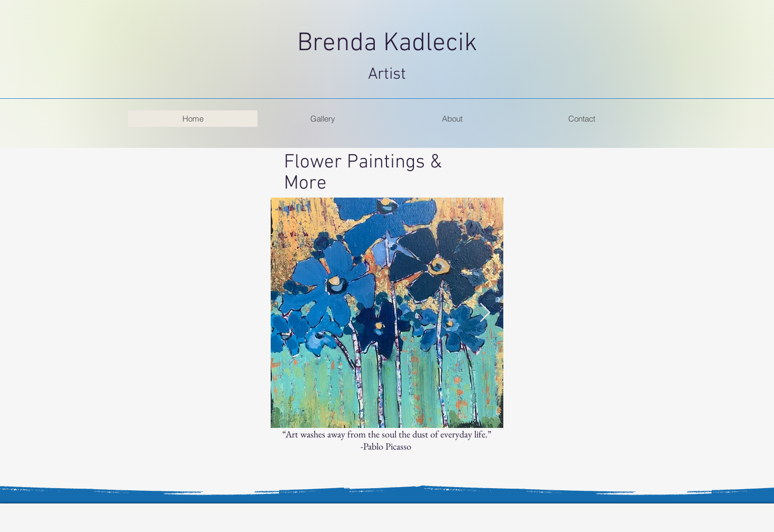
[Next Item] (485, 313)
